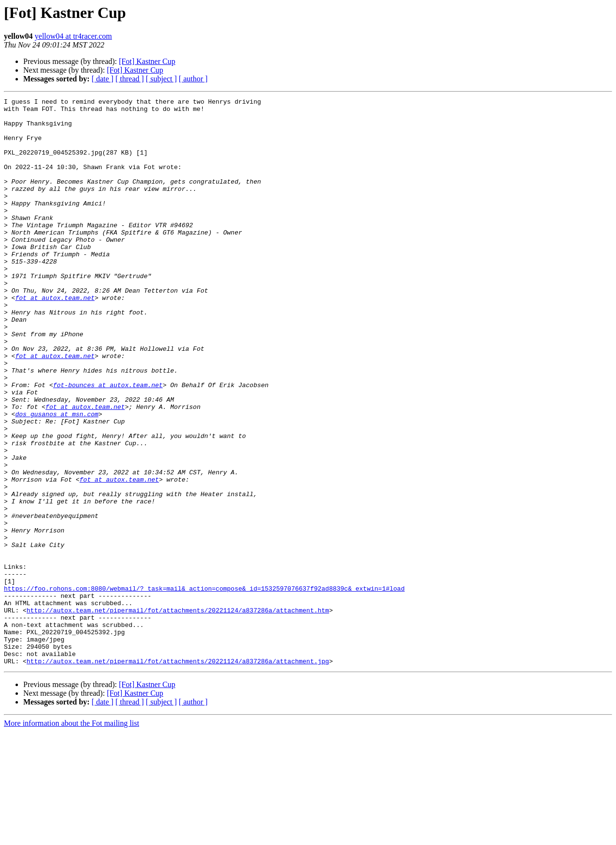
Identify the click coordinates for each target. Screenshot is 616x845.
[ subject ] (161, 79)
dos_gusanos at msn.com (57, 478)
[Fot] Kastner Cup (147, 61)
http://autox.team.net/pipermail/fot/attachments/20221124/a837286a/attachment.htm (178, 713)
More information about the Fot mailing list (71, 837)
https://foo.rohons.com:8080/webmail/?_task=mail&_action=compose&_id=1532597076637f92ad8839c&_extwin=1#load (204, 687)
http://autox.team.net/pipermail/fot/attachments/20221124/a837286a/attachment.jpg (178, 774)
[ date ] (103, 79)
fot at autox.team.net (55, 338)
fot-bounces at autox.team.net (108, 443)
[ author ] (193, 79)
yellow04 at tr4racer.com (74, 36)
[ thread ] (130, 79)
